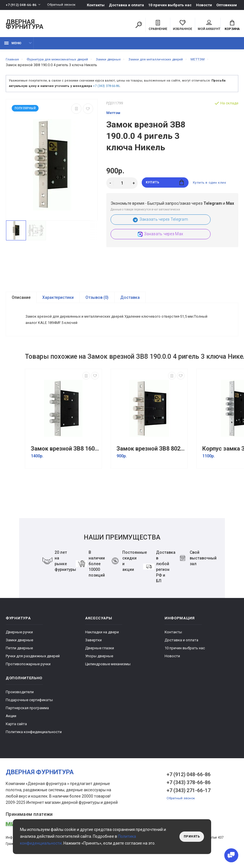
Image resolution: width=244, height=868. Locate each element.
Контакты (97, 5)
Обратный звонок (64, 5)
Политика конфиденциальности (34, 739)
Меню (13, 46)
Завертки (93, 647)
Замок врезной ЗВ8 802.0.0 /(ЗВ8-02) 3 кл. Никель (151, 456)
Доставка (130, 301)
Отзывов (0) (97, 301)
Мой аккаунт (209, 26)
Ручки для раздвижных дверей (33, 663)
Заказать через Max (160, 237)
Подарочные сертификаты (29, 707)
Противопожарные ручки (28, 671)
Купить (165, 186)
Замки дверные (19, 647)
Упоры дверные (99, 663)
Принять (190, 837)
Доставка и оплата (128, 5)
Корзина (232, 26)
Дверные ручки (19, 639)
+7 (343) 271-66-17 (189, 797)
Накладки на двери (102, 639)
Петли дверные (19, 655)
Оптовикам (228, 5)
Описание (21, 301)
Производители (20, 699)
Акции (11, 723)
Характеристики (58, 301)
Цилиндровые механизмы (108, 671)
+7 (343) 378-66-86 (106, 89)
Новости (206, 5)
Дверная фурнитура (25, 25)
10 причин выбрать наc (172, 5)
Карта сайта (16, 731)
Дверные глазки (100, 655)
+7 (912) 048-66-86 (21, 5)
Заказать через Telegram (160, 223)
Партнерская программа (27, 715)
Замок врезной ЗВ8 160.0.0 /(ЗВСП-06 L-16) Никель (65, 456)
